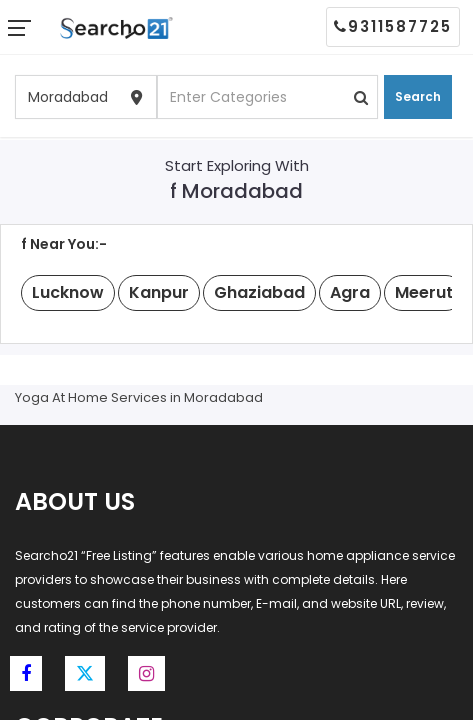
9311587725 (393, 26)
